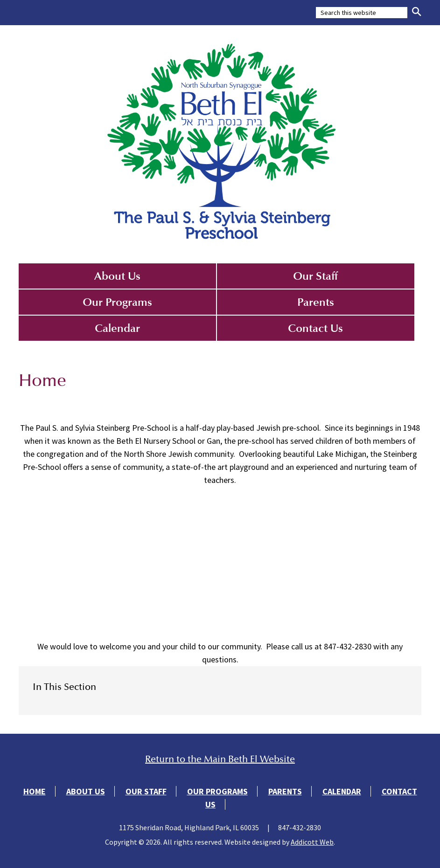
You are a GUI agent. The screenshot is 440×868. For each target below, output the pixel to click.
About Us (117, 276)
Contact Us (315, 328)
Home (35, 791)
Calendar (117, 328)
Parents (316, 302)
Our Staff (315, 276)
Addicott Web (312, 842)
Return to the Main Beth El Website (220, 759)
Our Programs (117, 302)
